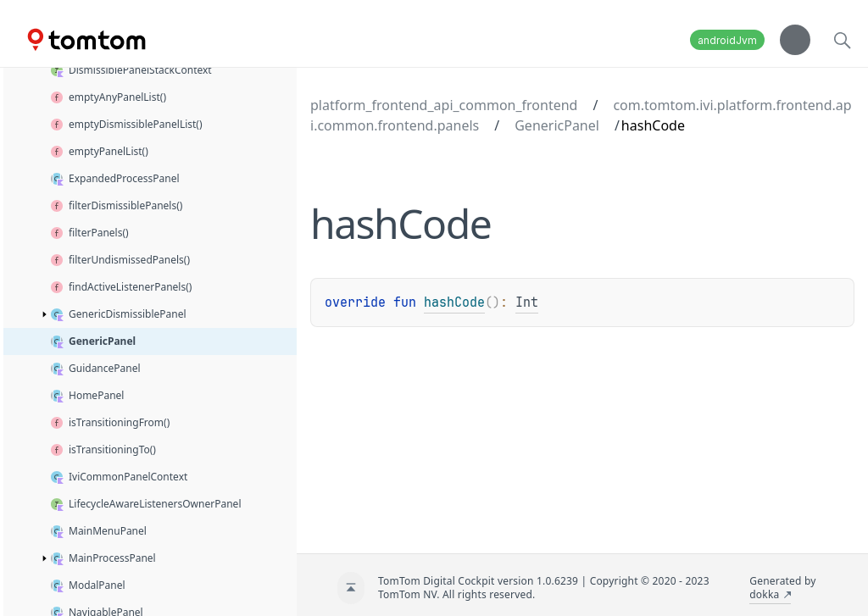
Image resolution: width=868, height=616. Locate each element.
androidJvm (727, 40)
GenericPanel (557, 125)
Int (527, 302)
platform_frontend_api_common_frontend (444, 105)
